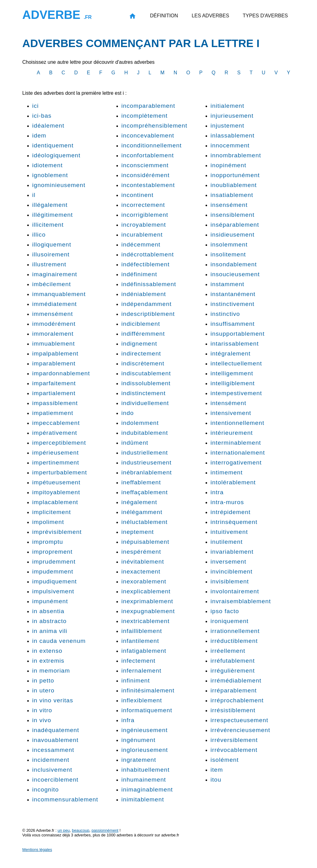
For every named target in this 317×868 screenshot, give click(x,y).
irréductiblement (234, 641)
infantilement (140, 641)
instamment (227, 284)
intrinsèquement (234, 522)
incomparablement (148, 106)
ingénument (138, 740)
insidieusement (232, 235)
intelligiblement (233, 383)
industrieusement (146, 462)
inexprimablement (147, 601)
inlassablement (232, 135)
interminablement (236, 443)
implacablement (55, 502)
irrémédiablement (236, 680)
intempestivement (236, 393)
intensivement (231, 413)
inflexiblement (142, 700)
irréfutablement (233, 661)
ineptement (138, 532)
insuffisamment (233, 324)
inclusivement (52, 770)
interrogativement (236, 462)
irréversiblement (234, 740)
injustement (227, 126)
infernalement (141, 671)
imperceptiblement (59, 443)
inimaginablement (147, 789)
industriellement (145, 453)
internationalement (238, 453)
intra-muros (227, 502)
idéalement (48, 126)
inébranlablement (147, 472)
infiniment (136, 680)
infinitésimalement (148, 690)
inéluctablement (144, 522)
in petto (43, 680)
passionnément (105, 830)
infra (128, 720)
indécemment (141, 244)
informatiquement (147, 710)
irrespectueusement (239, 720)
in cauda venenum (59, 641)
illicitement (48, 225)
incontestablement (148, 185)
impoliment (48, 522)
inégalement (139, 502)
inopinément (228, 165)
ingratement (139, 760)
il (34, 195)
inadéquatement (56, 730)
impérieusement (56, 453)
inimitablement (143, 799)
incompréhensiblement (154, 126)
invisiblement (230, 581)
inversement (228, 562)
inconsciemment (145, 165)
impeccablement (56, 423)
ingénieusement (144, 730)
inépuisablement (145, 542)
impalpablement (55, 353)
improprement (52, 552)
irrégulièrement (233, 671)
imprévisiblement (57, 532)
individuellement (145, 403)
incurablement (142, 235)
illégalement (50, 205)
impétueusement (56, 482)
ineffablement (141, 482)
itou (216, 780)
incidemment (51, 760)
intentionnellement (237, 423)
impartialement (54, 393)
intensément (228, 403)
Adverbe (57, 15)
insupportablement (238, 334)
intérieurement (232, 433)
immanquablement (59, 294)
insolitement (228, 254)
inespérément (141, 552)
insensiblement (232, 215)
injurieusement (232, 116)
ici (35, 106)
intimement (227, 472)
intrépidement (230, 512)
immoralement (53, 334)
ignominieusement (59, 185)
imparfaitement (54, 383)
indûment (135, 443)
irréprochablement (237, 700)
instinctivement (232, 304)
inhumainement (144, 780)
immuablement (54, 344)
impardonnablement (61, 373)
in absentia (48, 611)
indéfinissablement (149, 284)
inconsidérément (145, 175)
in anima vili (50, 631)
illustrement (49, 264)
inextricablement (145, 621)
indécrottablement (148, 254)
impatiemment (53, 413)
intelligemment (232, 373)
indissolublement (146, 383)
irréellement (228, 651)
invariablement (232, 552)
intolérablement (233, 482)
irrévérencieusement (240, 730)
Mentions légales (37, 850)
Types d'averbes (265, 16)
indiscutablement (146, 373)
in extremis (48, 661)
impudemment (53, 571)
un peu (64, 830)
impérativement (55, 433)
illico (39, 235)
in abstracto (49, 621)
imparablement (54, 363)
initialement (227, 106)
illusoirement (51, 254)
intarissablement (235, 344)
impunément (50, 601)
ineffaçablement (145, 492)
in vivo (42, 720)
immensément (53, 314)
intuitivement (229, 532)
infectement (138, 661)
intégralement (230, 353)
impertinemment (56, 462)
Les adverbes (210, 16)
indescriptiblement (148, 314)
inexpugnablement (148, 611)
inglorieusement (145, 750)
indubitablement (145, 433)
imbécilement (52, 284)
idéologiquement (56, 155)
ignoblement (50, 175)
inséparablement (235, 225)
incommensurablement (65, 799)
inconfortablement (148, 155)
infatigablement (144, 651)
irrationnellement (235, 631)
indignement (139, 344)
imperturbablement (60, 472)
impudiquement (54, 581)
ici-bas (42, 116)
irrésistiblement (233, 710)
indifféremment (143, 334)
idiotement (48, 165)
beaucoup (80, 830)
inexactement (141, 571)
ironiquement (230, 621)
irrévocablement (234, 750)
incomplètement (144, 116)
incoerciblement (55, 780)
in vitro (42, 710)
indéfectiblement (145, 264)
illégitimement (52, 215)
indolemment (140, 423)
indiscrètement (143, 363)
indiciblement (141, 324)
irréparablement (234, 690)
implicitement (52, 512)
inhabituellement (145, 770)
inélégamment (142, 512)
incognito (46, 789)
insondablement (234, 264)
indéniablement (144, 294)
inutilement (227, 542)
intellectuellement (236, 363)
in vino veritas (53, 700)
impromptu (48, 542)
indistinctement (143, 393)
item (217, 770)
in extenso (47, 651)
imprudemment (54, 562)
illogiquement (52, 244)
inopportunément (235, 175)
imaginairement (55, 274)
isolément (225, 760)
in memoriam (51, 671)
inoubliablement (234, 185)
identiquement (53, 145)
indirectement (141, 353)
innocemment (230, 145)
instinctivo (225, 314)
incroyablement (144, 225)
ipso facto (225, 611)
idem (39, 135)
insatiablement (232, 195)
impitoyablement (56, 492)
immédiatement (54, 304)
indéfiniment (139, 274)
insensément (229, 205)
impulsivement (53, 591)
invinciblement (232, 571)
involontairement (235, 591)
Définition (164, 16)
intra (217, 492)
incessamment (53, 750)
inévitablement (143, 562)
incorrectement (143, 205)
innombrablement (236, 155)
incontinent (137, 195)
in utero (43, 690)
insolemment (229, 244)
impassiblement (55, 403)
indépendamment (146, 304)
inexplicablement (146, 591)
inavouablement (55, 740)
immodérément (54, 324)
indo (128, 413)
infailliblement (142, 631)
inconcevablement (148, 135)
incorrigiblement (145, 215)
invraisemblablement (241, 601)
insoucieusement (235, 274)
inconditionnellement (152, 145)
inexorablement (144, 581)
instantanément (233, 294)
